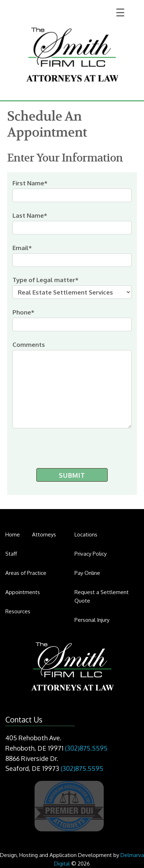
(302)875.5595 (86, 748)
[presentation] (63, 446)
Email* (72, 255)
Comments (72, 385)
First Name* (72, 191)
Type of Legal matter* (72, 287)
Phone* (72, 320)
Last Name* (72, 223)
